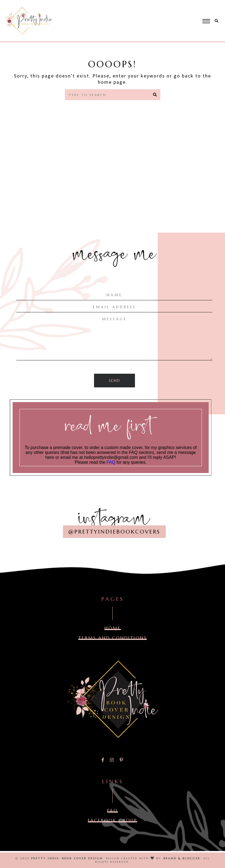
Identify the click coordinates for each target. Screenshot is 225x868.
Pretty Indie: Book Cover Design (67, 858)
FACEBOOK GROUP (112, 826)
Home (116, 112)
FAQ (119, 462)
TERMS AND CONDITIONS (112, 644)
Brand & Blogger (182, 858)
